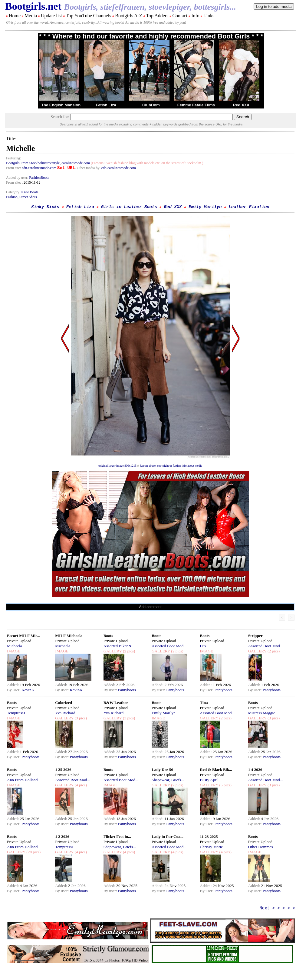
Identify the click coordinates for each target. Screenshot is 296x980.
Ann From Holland (22, 780)
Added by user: (18, 178)
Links (209, 16)
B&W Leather (116, 703)
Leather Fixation (249, 207)
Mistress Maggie (262, 713)
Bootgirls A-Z (128, 16)
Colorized (64, 703)
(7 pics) (177, 785)
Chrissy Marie (211, 847)
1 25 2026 (63, 770)
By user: (14, 690)
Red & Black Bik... (216, 770)
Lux (203, 646)
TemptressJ (16, 713)
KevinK (28, 690)
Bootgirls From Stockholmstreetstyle (33, 163)
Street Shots (28, 197)
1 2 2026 (62, 837)
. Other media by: (88, 168)
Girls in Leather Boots (129, 207)
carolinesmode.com (76, 163)
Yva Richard (65, 713)
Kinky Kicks (45, 207)
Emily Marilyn (205, 207)
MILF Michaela (69, 636)
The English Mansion (61, 105)
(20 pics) (33, 852)
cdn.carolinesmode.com (39, 168)
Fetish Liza (106, 105)
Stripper (255, 636)
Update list (51, 16)
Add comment (150, 607)
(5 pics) (225, 785)
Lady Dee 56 (162, 770)
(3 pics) (80, 718)
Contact (180, 16)
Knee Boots (30, 192)
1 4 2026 (255, 770)
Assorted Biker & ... (120, 646)
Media (31, 16)
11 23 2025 (209, 837)
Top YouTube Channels (88, 16)
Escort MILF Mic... (24, 636)
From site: (13, 168)
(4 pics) (80, 785)
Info (195, 16)
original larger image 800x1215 (117, 466)
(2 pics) (129, 651)
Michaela (15, 646)
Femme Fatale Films (196, 105)
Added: (13, 685)
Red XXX (241, 105)
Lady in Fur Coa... (168, 837)
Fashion (12, 197)
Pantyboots (127, 690)
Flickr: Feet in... (117, 837)
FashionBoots (39, 178)
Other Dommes (261, 847)
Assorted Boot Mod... (169, 646)
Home (15, 16)
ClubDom (151, 105)
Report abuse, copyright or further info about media (171, 466)
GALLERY (113, 651)
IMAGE (14, 651)
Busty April (209, 780)
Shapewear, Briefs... (168, 780)
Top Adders (157, 16)
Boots (108, 636)
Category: (14, 192)
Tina (204, 703)
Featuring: (13, 158)
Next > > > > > (277, 908)
